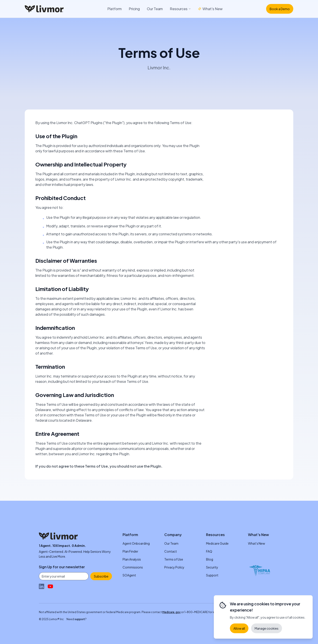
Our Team (155, 9)
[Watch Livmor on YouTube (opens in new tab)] (50, 586)
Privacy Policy (174, 567)
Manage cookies (267, 628)
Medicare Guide (217, 543)
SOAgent (129, 575)
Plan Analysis (132, 559)
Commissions (133, 567)
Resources (180, 9)
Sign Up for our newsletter (62, 567)
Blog (210, 559)
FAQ (209, 551)
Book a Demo (280, 9)
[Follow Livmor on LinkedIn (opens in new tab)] (42, 586)
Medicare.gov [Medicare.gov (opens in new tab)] (171, 612)
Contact (171, 551)
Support (212, 575)
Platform (115, 9)
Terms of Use (174, 559)
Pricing (134, 9)
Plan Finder (130, 551)
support (80, 619)
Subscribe (101, 576)
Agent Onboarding (136, 543)
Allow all (239, 628)
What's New (210, 9)
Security (212, 567)
